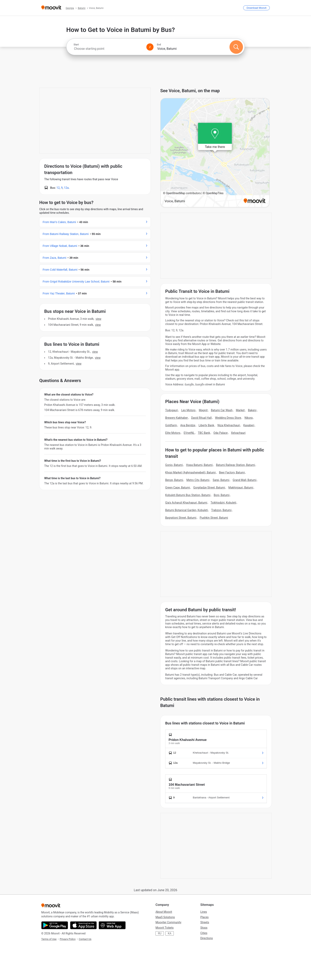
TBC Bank (204, 433)
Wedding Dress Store (228, 418)
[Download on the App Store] (83, 925)
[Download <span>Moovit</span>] (256, 8)
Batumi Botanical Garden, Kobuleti (187, 510)
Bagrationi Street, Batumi (181, 518)
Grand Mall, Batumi (245, 480)
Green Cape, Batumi (178, 488)
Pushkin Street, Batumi (214, 518)
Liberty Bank (206, 425)
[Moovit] (51, 8)
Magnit (203, 410)
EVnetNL (189, 433)
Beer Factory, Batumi (232, 472)
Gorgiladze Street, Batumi (209, 488)
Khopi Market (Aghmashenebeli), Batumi (190, 472)
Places (204, 917)
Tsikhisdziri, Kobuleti (223, 503)
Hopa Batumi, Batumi (199, 465)
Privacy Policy (68, 939)
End (159, 45)
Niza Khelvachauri (229, 425)
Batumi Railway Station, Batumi (236, 465)
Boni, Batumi (222, 495)
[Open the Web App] (112, 925)
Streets (205, 922)
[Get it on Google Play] (55, 925)
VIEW (98, 319)
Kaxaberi (249, 425)
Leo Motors (188, 410)
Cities (204, 933)
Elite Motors (173, 433)
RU (160, 933)
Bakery (252, 410)
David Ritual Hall (201, 418)
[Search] (236, 47)
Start (76, 45)
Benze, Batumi (174, 480)
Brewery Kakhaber (177, 418)
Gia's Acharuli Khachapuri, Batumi (186, 503)
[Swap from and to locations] (150, 47)
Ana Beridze (188, 425)
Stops (204, 928)
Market (240, 410)
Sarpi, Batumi (221, 480)
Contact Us (85, 939)
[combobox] (108, 49)
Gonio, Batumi (174, 465)
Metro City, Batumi (198, 480)
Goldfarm (171, 425)
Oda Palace (221, 433)
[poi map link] (215, 153)
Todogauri (172, 410)
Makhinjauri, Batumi (241, 488)
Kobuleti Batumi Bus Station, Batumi (188, 495)
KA (170, 933)
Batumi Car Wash (222, 410)
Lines (204, 912)
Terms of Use (49, 939)
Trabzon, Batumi (221, 510)
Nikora (249, 418)
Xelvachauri (238, 433)
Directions (207, 938)
